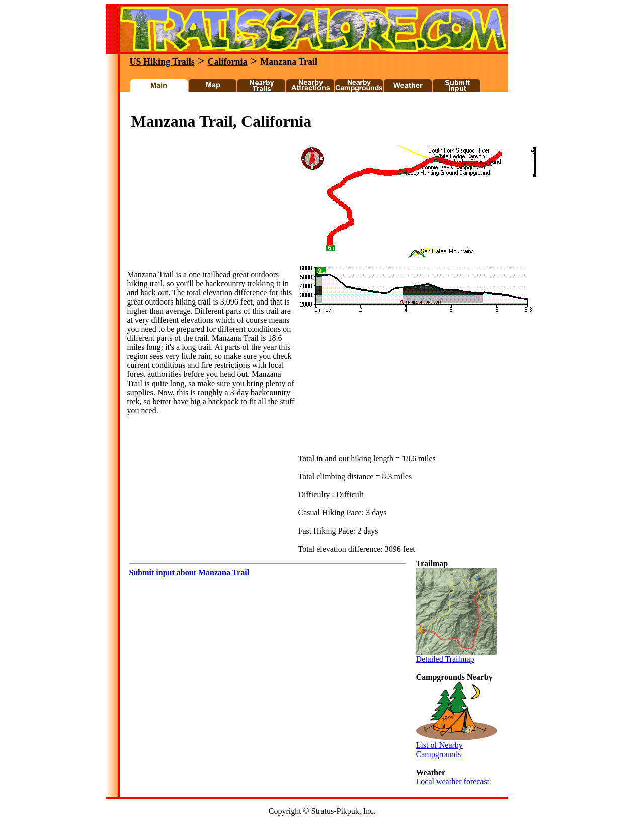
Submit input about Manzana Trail (189, 573)
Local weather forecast (453, 781)
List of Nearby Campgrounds (456, 746)
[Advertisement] (309, 105)
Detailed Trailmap (456, 656)
